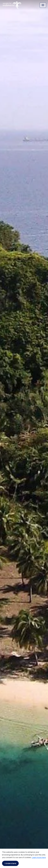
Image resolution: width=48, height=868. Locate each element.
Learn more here (39, 857)
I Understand (10, 863)
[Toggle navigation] (43, 5)
